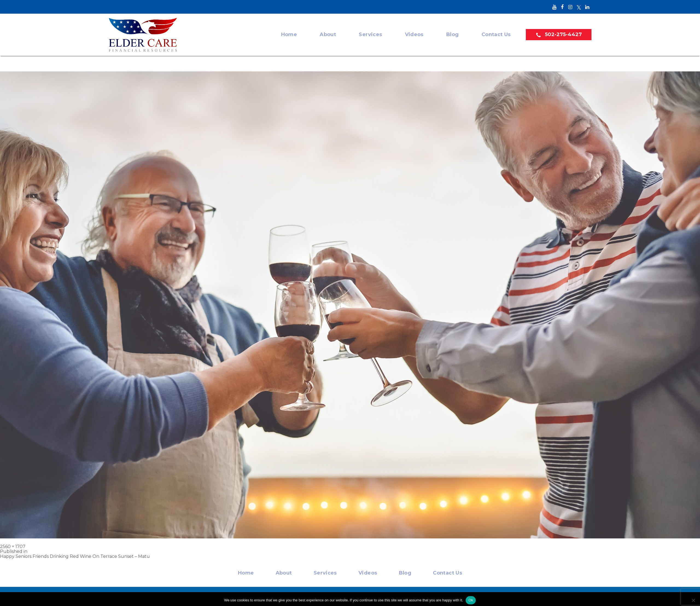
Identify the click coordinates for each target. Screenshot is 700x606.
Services (371, 32)
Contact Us (496, 32)
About (328, 32)
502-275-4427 (564, 32)
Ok (471, 597)
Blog (452, 32)
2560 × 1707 (13, 544)
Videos (414, 32)
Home (289, 32)
